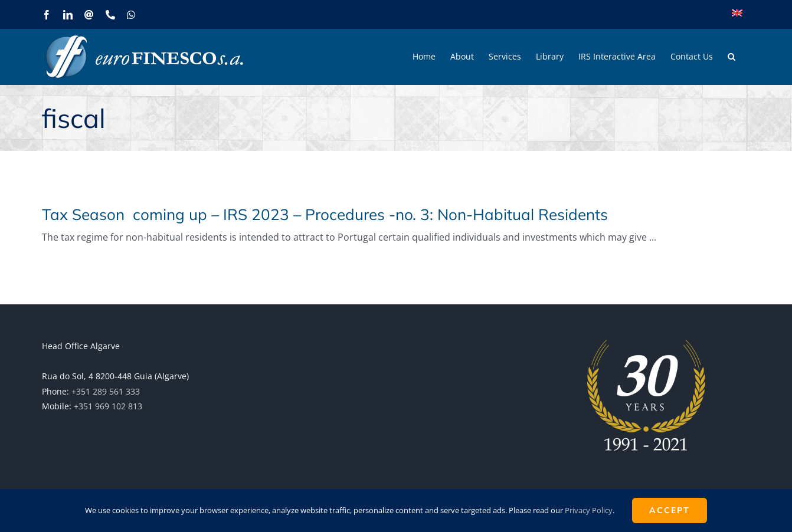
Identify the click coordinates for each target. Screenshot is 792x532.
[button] (732, 57)
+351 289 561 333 (106, 391)
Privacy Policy (589, 510)
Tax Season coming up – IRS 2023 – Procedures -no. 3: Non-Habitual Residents (325, 214)
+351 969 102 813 (108, 406)
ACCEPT (670, 510)
